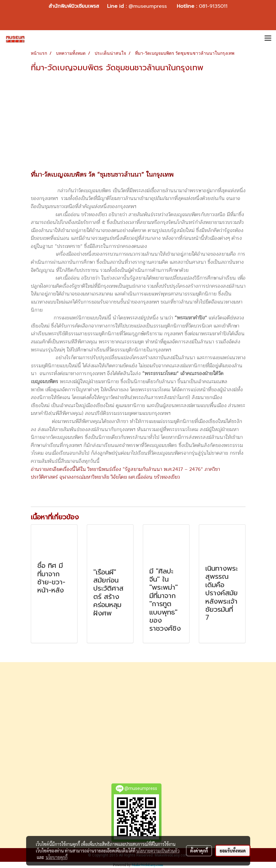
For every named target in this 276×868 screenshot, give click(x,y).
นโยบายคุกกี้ (57, 857)
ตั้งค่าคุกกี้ (199, 851)
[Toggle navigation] (268, 39)
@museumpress (148, 6)
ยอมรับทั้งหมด (233, 851)
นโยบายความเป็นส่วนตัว (158, 851)
